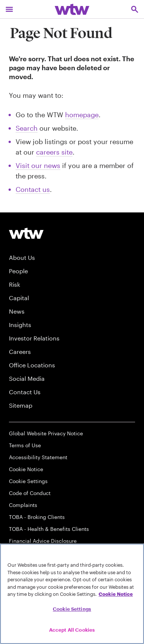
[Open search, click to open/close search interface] (135, 9)
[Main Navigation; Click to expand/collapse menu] (9, 9)
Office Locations (32, 365)
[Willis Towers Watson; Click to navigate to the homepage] (72, 9)
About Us (22, 257)
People (18, 271)
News (17, 311)
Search (27, 128)
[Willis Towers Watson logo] (26, 233)
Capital (19, 298)
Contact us (33, 189)
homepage (82, 115)
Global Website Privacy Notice (46, 433)
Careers (20, 351)
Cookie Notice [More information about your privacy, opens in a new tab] (116, 594)
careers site (54, 152)
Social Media (27, 378)
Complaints (23, 505)
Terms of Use (25, 445)
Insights (20, 325)
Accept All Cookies (72, 630)
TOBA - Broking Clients (37, 517)
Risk (15, 284)
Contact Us (25, 392)
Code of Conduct (30, 493)
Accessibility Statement (38, 457)
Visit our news (38, 165)
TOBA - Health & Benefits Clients (49, 529)
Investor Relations (34, 338)
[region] (72, 594)
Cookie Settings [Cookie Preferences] (28, 481)
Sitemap (21, 405)
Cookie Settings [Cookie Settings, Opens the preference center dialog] (72, 609)
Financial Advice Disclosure (43, 541)
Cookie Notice (26, 469)
